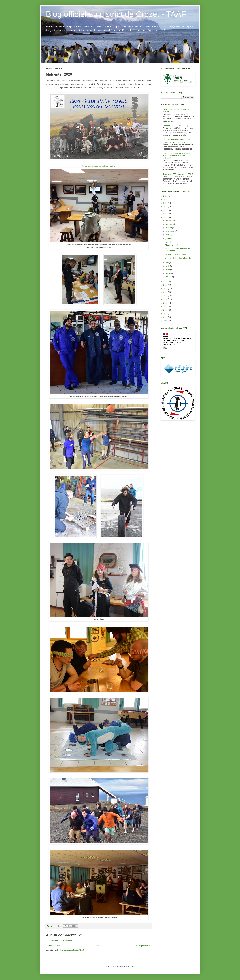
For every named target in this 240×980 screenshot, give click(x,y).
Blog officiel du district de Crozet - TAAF (116, 14)
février (168, 273)
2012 (166, 306)
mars (168, 270)
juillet (168, 238)
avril (168, 266)
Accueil (98, 946)
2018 (166, 285)
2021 (166, 214)
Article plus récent (54, 946)
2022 (166, 210)
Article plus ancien (143, 946)
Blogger (131, 966)
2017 (166, 289)
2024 (166, 203)
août (168, 235)
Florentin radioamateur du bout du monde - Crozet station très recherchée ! (177, 156)
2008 (166, 321)
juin (167, 242)
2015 (166, 296)
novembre (170, 224)
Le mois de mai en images (176, 255)
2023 (166, 207)
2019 (166, 281)
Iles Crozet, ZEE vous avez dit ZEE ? (178, 174)
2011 (166, 310)
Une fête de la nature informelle (178, 258)
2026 (166, 196)
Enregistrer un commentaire (61, 940)
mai (167, 262)
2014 (166, 299)
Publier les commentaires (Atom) (71, 950)
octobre (169, 228)
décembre (170, 221)
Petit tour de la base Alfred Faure (176, 140)
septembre (170, 231)
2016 (166, 292)
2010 (166, 314)
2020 (166, 217)
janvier (169, 277)
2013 (166, 303)
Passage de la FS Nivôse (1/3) (175, 126)
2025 (166, 199)
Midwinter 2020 (171, 245)
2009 (166, 317)
